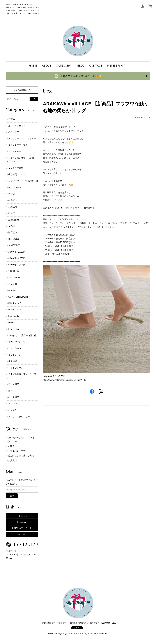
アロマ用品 (14, 384)
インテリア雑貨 (16, 168)
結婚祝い (13, 200)
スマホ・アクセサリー (19, 416)
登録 (12, 496)
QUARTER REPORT (18, 297)
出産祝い (13, 213)
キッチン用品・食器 (18, 145)
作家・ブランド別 (17, 342)
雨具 (11, 391)
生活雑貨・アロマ (17, 174)
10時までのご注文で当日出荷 (22, 335)
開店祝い (13, 232)
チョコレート (15, 187)
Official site (22, 516)
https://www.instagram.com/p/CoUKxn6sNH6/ (64, 380)
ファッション (15, 348)
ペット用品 (14, 397)
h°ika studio (14, 316)
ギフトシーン (15, 355)
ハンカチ (13, 410)
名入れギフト (15, 132)
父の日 (12, 226)
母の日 (12, 194)
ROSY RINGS (15, 310)
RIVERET (13, 290)
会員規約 (12, 460)
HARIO (12, 323)
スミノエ (13, 284)
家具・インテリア (17, 126)
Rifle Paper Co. (16, 303)
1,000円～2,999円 (17, 252)
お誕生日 (13, 207)
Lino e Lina (14, 329)
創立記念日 (14, 239)
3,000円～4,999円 (17, 258)
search (34, 99)
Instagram (22, 522)
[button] (64, 66)
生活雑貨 (13, 361)
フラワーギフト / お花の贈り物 (23, 181)
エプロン (13, 404)
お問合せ (12, 446)
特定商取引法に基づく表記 (21, 456)
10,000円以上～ (16, 271)
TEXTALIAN (14, 277)
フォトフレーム (16, 368)
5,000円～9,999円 (17, 265)
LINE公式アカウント (22, 528)
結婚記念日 (14, 220)
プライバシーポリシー (19, 451)
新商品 (12, 119)
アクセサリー (15, 151)
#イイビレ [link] (65, 208)
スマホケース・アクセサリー (22, 138)
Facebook (22, 534)
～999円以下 (14, 245)
